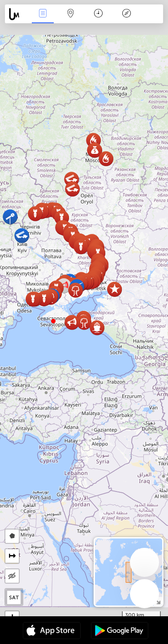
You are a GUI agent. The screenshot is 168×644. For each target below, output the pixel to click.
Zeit (98, 14)
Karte (71, 14)
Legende (126, 14)
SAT (14, 597)
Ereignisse (43, 14)
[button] (53, 321)
